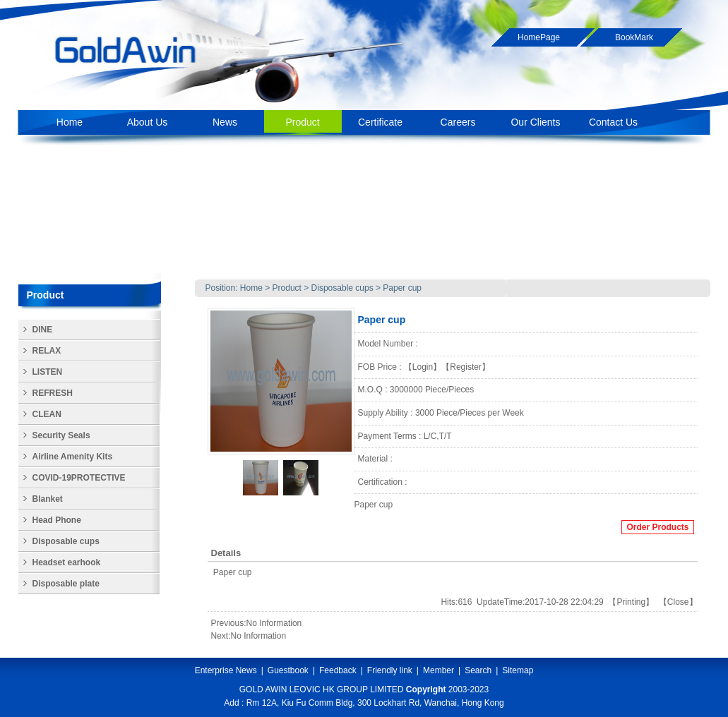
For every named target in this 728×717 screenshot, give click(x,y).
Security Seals (61, 435)
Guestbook (288, 670)
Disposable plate (66, 584)
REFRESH (53, 393)
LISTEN (48, 372)
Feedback (338, 670)
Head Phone (57, 520)
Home (251, 288)
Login (423, 367)
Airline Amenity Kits (73, 457)
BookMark (634, 37)
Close (678, 602)
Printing (631, 602)
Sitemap (518, 670)
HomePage (539, 37)
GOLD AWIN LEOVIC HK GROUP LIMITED (322, 689)
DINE (43, 330)
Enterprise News (226, 670)
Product (287, 288)
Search (478, 670)
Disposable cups (344, 288)
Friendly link (390, 670)
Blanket (48, 499)
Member (438, 670)
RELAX (47, 351)
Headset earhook (67, 562)
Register (466, 367)
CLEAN (47, 414)
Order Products (657, 527)
